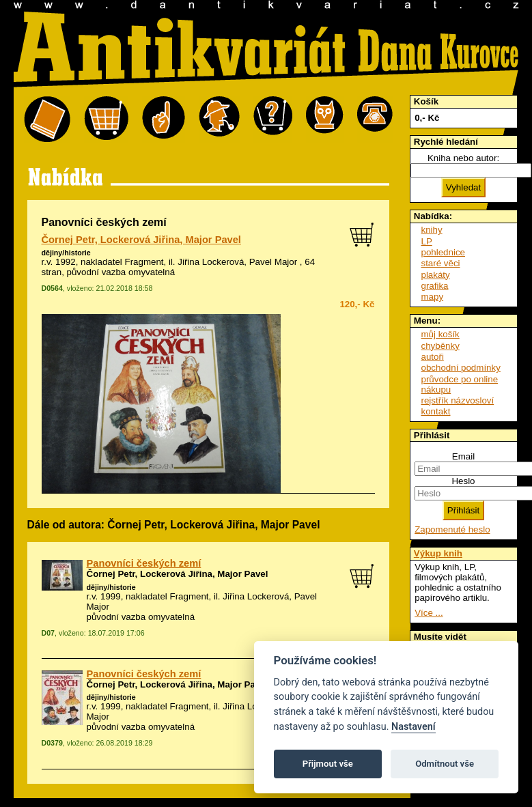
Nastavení (414, 727)
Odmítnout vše (445, 764)
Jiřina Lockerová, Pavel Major (237, 262)
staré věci (441, 263)
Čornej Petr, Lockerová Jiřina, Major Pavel (141, 240)
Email (463, 456)
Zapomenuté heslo (452, 529)
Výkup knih (438, 553)
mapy (433, 297)
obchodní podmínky (461, 368)
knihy (432, 230)
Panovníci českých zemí (144, 563)
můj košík (440, 334)
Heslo (463, 481)
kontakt (436, 411)
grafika (435, 286)
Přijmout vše (328, 764)
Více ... (429, 613)
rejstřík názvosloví (458, 400)
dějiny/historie (66, 253)
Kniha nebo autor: (463, 158)
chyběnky (440, 346)
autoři (433, 357)
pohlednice (443, 252)
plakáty (436, 275)
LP (427, 241)
